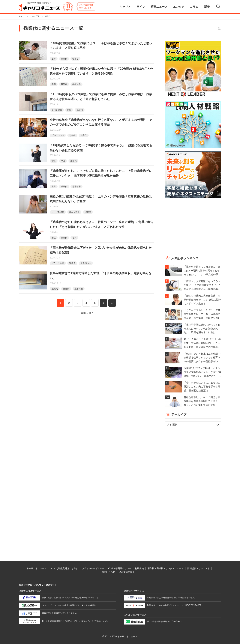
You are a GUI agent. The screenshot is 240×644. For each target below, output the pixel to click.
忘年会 (72, 135)
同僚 (69, 110)
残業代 (64, 59)
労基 (54, 161)
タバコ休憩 (57, 110)
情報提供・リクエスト (199, 568)
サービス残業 (58, 212)
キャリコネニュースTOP (29, 16)
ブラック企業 (58, 263)
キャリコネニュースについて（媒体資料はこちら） (52, 568)
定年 (54, 59)
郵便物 (66, 289)
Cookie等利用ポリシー (120, 568)
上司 (54, 186)
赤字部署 (76, 186)
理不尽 (75, 59)
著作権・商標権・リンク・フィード (166, 568)
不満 (54, 84)
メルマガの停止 (127, 572)
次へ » (103, 303)
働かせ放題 (74, 212)
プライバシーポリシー (93, 568)
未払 (54, 238)
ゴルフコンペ (58, 135)
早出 (63, 161)
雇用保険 (79, 289)
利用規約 (139, 568)
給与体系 (76, 84)
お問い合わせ (108, 572)
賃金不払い (86, 263)
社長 (74, 238)
